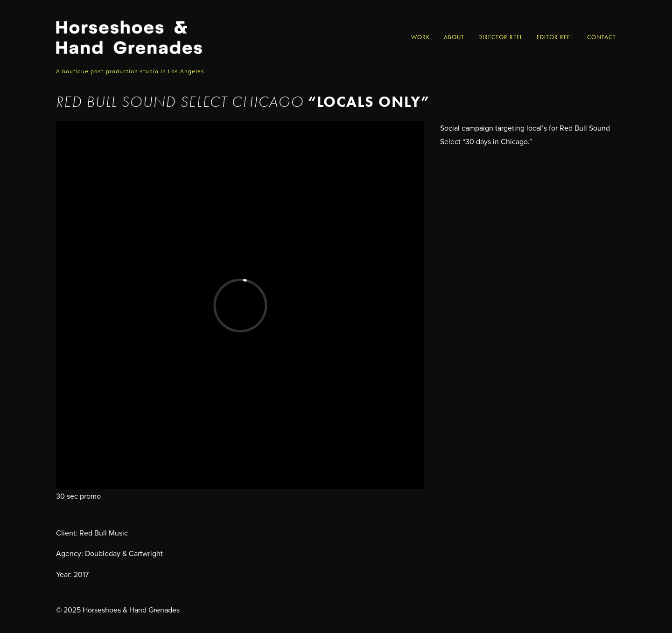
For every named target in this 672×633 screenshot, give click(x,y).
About (454, 37)
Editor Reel (555, 37)
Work (420, 37)
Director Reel (500, 37)
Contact (602, 37)
